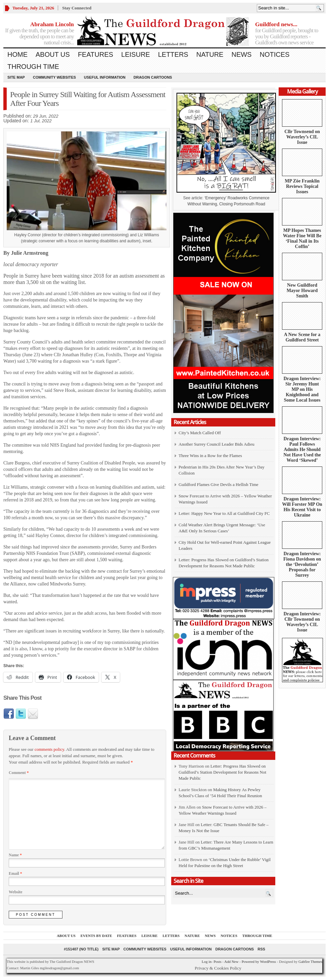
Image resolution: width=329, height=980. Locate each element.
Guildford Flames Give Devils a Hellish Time (219, 484)
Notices (274, 54)
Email (15, 873)
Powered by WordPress (259, 962)
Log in (207, 962)
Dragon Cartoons (153, 77)
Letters (173, 54)
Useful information (105, 77)
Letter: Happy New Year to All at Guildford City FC (224, 513)
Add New (231, 962)
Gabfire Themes (310, 962)
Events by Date (96, 936)
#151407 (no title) (81, 949)
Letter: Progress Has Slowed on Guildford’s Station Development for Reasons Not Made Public (222, 772)
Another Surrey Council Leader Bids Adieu (217, 444)
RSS (261, 949)
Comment (19, 773)
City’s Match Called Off (200, 433)
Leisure (136, 54)
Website (16, 892)
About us (53, 54)
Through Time (33, 67)
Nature (210, 54)
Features (96, 54)
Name (15, 855)
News (241, 54)
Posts (217, 962)
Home (17, 54)
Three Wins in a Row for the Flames (210, 456)
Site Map (16, 77)
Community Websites (54, 77)
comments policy (49, 749)
